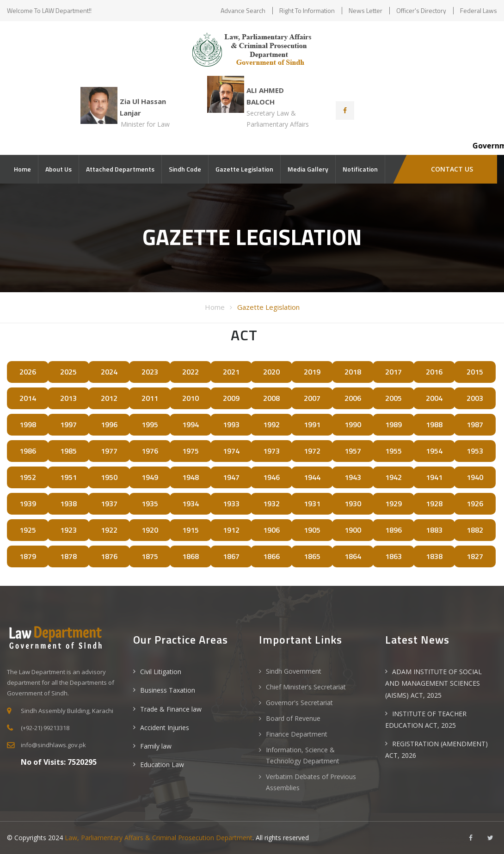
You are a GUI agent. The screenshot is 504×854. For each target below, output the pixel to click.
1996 (109, 424)
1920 (150, 530)
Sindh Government (294, 671)
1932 (271, 504)
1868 (191, 556)
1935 (150, 504)
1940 (475, 477)
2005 (393, 398)
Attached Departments (120, 169)
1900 (353, 530)
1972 (312, 451)
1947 (231, 477)
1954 (434, 451)
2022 (191, 372)
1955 (393, 451)
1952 (28, 477)
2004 (434, 398)
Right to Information (307, 10)
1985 (68, 451)
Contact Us (451, 169)
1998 (28, 424)
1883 (434, 530)
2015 (475, 372)
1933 (231, 504)
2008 (271, 398)
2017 (393, 372)
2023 (150, 372)
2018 (353, 372)
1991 (312, 424)
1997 (68, 424)
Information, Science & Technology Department (303, 755)
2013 (68, 398)
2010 (191, 398)
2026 (28, 372)
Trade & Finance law (171, 709)
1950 (109, 477)
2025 (68, 372)
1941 (434, 477)
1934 (191, 504)
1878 (68, 556)
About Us (58, 169)
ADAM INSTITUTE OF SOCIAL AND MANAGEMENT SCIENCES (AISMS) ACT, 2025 (433, 683)
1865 (312, 556)
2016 (434, 372)
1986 (28, 451)
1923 (68, 530)
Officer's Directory (421, 10)
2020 (271, 372)
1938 (68, 504)
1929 (393, 504)
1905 (312, 530)
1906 (271, 530)
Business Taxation (168, 690)
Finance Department (297, 734)
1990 (353, 424)
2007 (312, 398)
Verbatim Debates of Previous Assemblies (311, 782)
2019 (312, 372)
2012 (109, 398)
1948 (191, 477)
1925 (28, 530)
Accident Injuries (165, 728)
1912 (231, 530)
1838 (434, 556)
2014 (28, 398)
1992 (271, 424)
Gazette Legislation (244, 169)
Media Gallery (308, 169)
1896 (393, 530)
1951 (68, 477)
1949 (150, 477)
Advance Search (243, 10)
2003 (475, 398)
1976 (150, 451)
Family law (156, 746)
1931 (312, 504)
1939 (28, 504)
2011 (150, 398)
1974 (231, 451)
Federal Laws (479, 10)
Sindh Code (185, 169)
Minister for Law (145, 124)
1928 (434, 504)
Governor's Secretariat (299, 703)
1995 (150, 424)
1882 (475, 530)
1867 (231, 556)
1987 (475, 424)
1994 (191, 424)
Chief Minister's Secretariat (306, 687)
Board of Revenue (293, 718)
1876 (109, 556)
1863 (393, 556)
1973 (271, 451)
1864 (353, 556)
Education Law (162, 765)
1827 (475, 556)
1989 (393, 424)
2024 (109, 372)
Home (22, 169)
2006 (353, 398)
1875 (150, 556)
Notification (360, 169)
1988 (434, 424)
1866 (271, 556)
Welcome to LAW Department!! (49, 10)
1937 (109, 504)
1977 (109, 451)
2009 (231, 398)
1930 (353, 504)
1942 (393, 477)
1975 (191, 451)
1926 (475, 504)
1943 (353, 477)
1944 (312, 477)
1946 (271, 477)
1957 (353, 451)
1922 (109, 530)
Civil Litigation (161, 672)
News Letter (366, 10)
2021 (231, 372)
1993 (231, 424)
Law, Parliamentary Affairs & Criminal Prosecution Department (159, 838)
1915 (191, 530)
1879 (28, 556)
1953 (475, 451)
